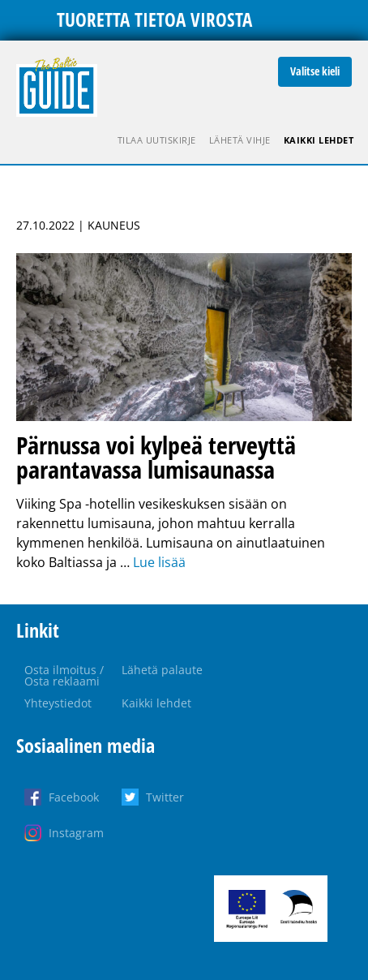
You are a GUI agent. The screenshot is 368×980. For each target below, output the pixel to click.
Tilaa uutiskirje (157, 140)
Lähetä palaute (162, 670)
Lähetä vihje (240, 140)
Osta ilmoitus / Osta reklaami (64, 675)
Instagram (76, 833)
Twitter (165, 797)
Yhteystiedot (58, 703)
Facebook (74, 797)
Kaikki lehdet (319, 140)
